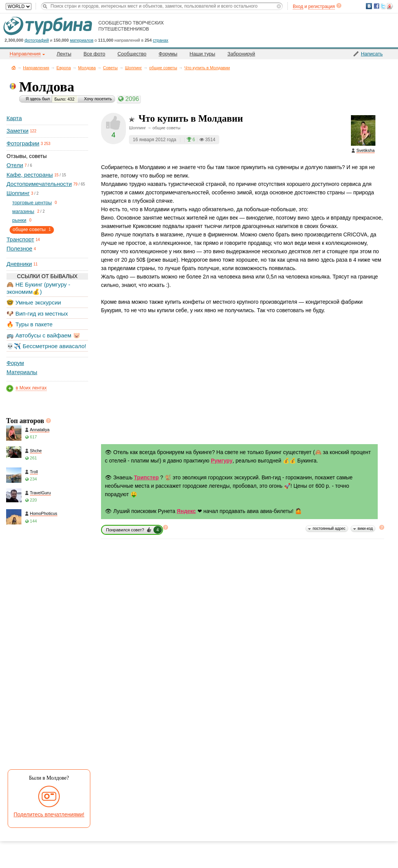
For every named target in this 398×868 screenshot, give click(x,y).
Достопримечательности (39, 184)
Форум (15, 363)
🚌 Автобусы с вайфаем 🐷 (43, 335)
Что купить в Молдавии (207, 68)
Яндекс (186, 511)
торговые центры (32, 203)
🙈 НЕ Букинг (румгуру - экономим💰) (38, 288)
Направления (36, 68)
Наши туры (202, 54)
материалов (82, 40)
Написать (372, 54)
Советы (110, 68)
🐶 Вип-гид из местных (37, 313)
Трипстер (146, 477)
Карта (14, 118)
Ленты (64, 54)
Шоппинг (134, 68)
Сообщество (132, 54)
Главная (14, 68)
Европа (64, 68)
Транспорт (20, 239)
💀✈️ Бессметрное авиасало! (46, 346)
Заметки (17, 131)
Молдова (87, 68)
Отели (15, 165)
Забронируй (241, 54)
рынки (19, 220)
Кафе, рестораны (30, 175)
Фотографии (23, 143)
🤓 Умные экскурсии (34, 302)
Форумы (168, 54)
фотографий (37, 40)
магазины (23, 211)
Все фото (94, 54)
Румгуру (222, 461)
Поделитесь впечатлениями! (49, 814)
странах (160, 40)
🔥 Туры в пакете (29, 324)
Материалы (22, 372)
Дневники (19, 264)
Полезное (19, 248)
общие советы (163, 68)
